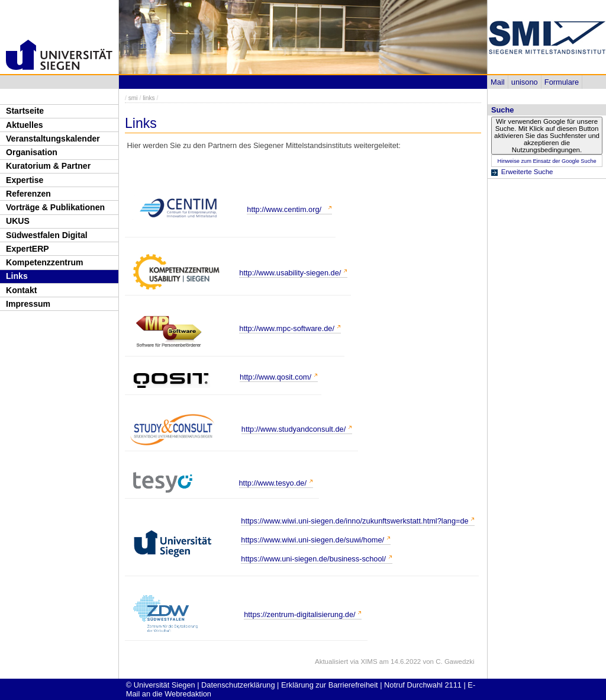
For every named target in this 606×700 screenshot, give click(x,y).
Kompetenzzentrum (45, 262)
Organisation (32, 152)
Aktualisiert (331, 662)
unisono (525, 82)
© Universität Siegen (161, 685)
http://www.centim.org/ (286, 209)
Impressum (28, 304)
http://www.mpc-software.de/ (287, 328)
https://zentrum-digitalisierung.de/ (300, 614)
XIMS (369, 662)
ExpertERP (28, 249)
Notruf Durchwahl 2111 (423, 685)
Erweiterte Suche (527, 172)
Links (17, 276)
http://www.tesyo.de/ (273, 483)
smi (133, 98)
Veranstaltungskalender (53, 139)
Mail (497, 82)
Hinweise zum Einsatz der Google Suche (547, 161)
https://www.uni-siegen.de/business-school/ (313, 559)
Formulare (562, 82)
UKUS (18, 221)
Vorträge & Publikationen (55, 207)
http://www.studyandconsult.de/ (294, 429)
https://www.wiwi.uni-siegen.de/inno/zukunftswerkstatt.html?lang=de (354, 521)
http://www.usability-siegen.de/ (290, 273)
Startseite (25, 111)
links (149, 98)
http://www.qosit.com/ (275, 377)
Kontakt (21, 290)
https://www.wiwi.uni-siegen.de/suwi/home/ (312, 540)
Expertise (25, 180)
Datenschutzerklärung (238, 685)
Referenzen (28, 194)
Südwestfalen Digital (47, 235)
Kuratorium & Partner (48, 166)
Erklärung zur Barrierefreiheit (330, 685)
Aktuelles (25, 125)
